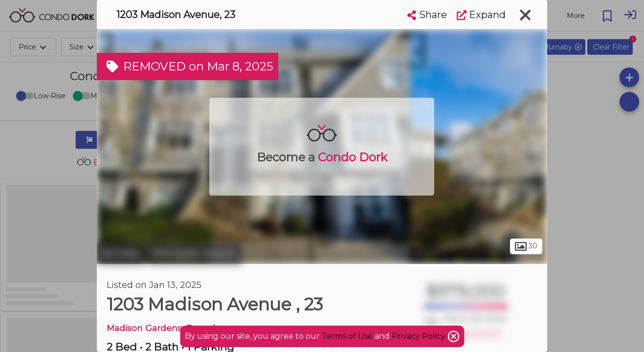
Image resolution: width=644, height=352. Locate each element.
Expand (481, 15)
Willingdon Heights (194, 253)
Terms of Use (347, 336)
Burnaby (121, 253)
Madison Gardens (144, 328)
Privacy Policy (420, 336)
